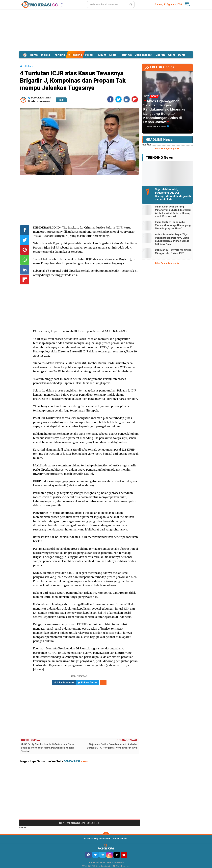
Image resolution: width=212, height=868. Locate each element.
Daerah (160, 55)
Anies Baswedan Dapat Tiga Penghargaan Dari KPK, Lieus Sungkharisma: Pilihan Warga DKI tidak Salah (172, 239)
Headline (75, 55)
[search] (111, 4)
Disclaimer (105, 839)
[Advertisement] (106, 30)
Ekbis (113, 55)
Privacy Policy (91, 839)
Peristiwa (126, 55)
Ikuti (61, 100)
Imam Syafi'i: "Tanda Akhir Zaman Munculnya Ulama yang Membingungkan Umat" (173, 225)
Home (34, 55)
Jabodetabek (144, 55)
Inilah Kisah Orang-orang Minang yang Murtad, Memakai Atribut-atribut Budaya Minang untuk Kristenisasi (173, 212)
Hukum (101, 55)
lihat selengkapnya (167, 149)
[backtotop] (106, 835)
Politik (89, 55)
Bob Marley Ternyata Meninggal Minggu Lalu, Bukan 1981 (174, 251)
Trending (59, 55)
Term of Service (119, 839)
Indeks (45, 55)
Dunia (182, 55)
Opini (171, 55)
